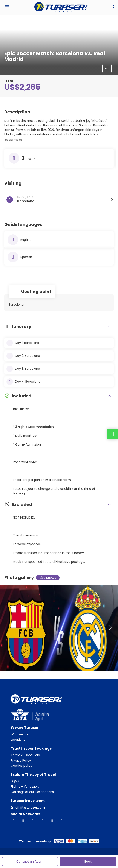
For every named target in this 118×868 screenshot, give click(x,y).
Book (88, 862)
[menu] (113, 7)
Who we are (20, 734)
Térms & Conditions (26, 755)
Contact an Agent (30, 862)
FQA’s (15, 781)
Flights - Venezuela (25, 787)
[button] (13, 140)
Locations (18, 740)
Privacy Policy (21, 761)
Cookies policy (21, 766)
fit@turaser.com (32, 807)
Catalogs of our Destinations (32, 792)
